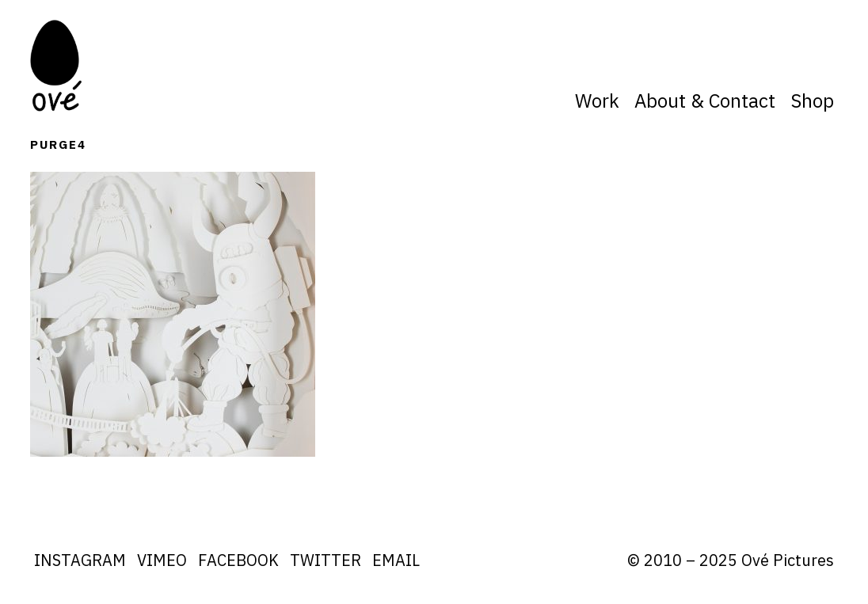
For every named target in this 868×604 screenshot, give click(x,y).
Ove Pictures (58, 65)
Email (396, 560)
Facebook (238, 560)
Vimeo (162, 560)
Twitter (325, 560)
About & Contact (705, 101)
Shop (812, 101)
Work (597, 101)
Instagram (80, 560)
